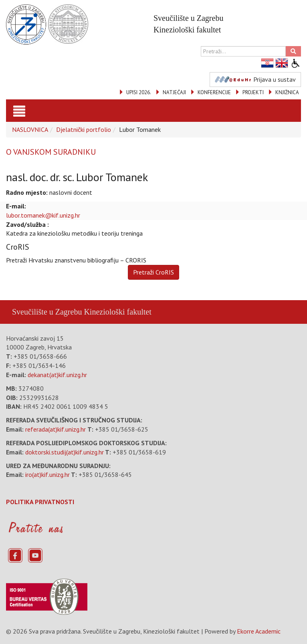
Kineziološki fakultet (117, 312)
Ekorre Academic (259, 631)
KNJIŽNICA (287, 92)
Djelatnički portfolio (84, 129)
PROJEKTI (253, 92)
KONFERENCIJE (214, 92)
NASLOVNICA (30, 129)
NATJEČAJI (174, 92)
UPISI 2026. (139, 92)
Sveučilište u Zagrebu (47, 312)
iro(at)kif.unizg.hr (47, 474)
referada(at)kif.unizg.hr (56, 429)
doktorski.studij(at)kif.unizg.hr (65, 452)
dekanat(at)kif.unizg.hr (57, 375)
